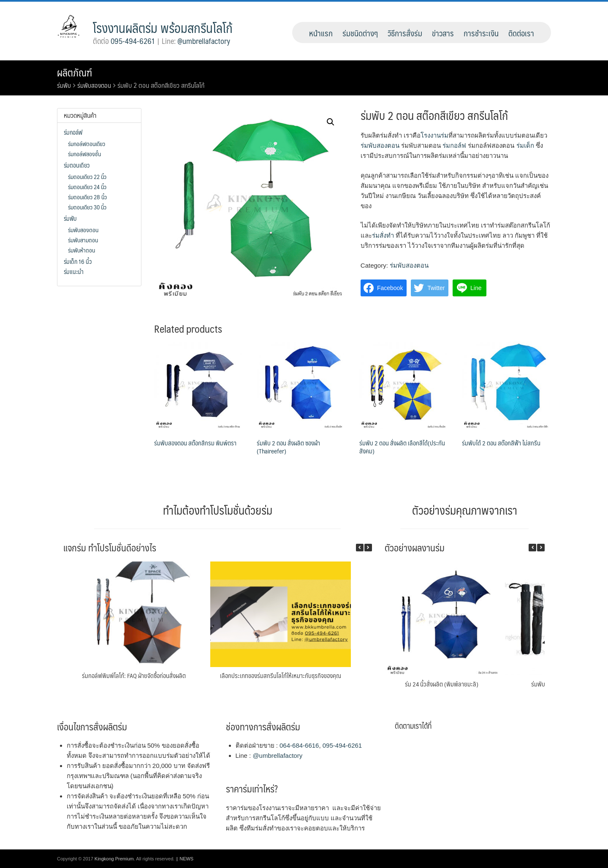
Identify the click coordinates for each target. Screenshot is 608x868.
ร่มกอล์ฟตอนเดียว (87, 144)
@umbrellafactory (204, 41)
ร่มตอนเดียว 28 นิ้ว (87, 197)
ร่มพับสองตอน (95, 85)
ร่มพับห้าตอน (81, 250)
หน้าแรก (321, 33)
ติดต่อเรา (521, 33)
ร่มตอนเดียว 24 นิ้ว (87, 187)
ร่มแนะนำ (74, 271)
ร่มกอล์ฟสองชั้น (84, 154)
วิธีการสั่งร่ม (405, 33)
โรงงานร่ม (434, 135)
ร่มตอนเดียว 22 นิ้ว (87, 176)
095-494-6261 (133, 41)
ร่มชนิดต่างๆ (360, 33)
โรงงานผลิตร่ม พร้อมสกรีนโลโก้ (163, 28)
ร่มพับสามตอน (83, 240)
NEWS (186, 859)
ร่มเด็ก (525, 145)
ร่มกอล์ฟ (454, 145)
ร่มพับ (64, 85)
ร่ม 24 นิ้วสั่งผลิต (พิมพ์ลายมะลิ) (442, 684)
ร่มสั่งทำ (383, 235)
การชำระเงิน (481, 33)
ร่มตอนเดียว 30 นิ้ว (87, 207)
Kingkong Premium (114, 859)
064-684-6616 (299, 745)
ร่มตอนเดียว (77, 165)
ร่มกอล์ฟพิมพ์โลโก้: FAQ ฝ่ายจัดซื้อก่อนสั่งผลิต (134, 675)
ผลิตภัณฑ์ (75, 72)
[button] (368, 548)
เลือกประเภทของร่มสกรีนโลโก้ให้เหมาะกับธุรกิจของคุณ (281, 675)
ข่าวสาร (443, 33)
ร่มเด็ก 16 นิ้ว (78, 261)
